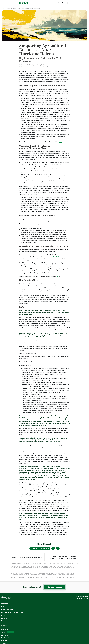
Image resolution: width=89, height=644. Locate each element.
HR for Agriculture (8, 606)
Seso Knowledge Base (66, 614)
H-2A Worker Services (9, 620)
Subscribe (82, 640)
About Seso (37, 606)
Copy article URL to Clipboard (40, 548)
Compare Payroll (64, 609)
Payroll (4, 614)
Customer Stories (64, 606)
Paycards (5, 617)
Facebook (36, 617)
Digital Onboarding (8, 609)
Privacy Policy (63, 626)
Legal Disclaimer (64, 631)
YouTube (36, 623)
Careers (36, 609)
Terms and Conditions (66, 628)
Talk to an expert (64, 617)
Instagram (36, 620)
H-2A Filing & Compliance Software (13, 612)
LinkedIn (36, 615)
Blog (35, 612)
